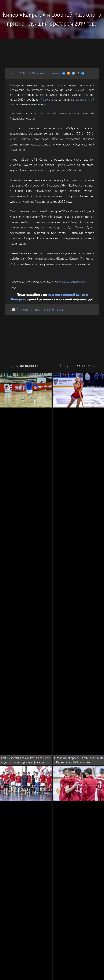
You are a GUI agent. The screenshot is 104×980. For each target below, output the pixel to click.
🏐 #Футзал (20, 310)
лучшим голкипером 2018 (77, 282)
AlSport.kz (47, 100)
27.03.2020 (20, 73)
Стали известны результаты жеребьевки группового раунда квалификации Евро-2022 (26, 761)
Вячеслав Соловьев (45, 73)
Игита (36, 310)
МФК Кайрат (55, 310)
